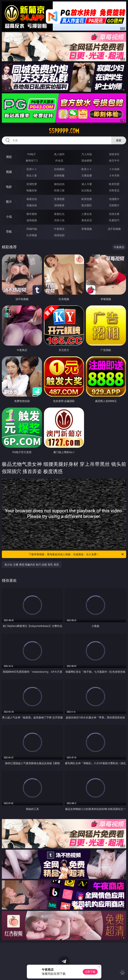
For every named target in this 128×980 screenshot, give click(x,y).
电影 (9, 187)
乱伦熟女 (87, 190)
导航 (9, 232)
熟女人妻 (32, 175)
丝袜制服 (59, 175)
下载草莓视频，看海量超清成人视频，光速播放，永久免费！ (76, 554)
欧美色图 (87, 199)
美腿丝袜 (32, 205)
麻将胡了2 (32, 160)
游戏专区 (114, 154)
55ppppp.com (64, 131)
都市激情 (32, 214)
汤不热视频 (114, 229)
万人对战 (87, 154)
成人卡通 (87, 184)
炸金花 (59, 160)
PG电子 (32, 154)
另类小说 (59, 220)
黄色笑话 (87, 220)
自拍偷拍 (59, 169)
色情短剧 (59, 235)
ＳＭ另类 (114, 175)
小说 (9, 217)
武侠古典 (114, 214)
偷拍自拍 (59, 184)
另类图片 (114, 205)
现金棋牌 (87, 160)
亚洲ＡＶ (32, 169)
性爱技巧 (114, 220)
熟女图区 (87, 205)
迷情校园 (32, 220)
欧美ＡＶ (87, 169)
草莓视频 (87, 229)
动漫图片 (114, 199)
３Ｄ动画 (114, 169)
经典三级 (59, 190)
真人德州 (59, 154)
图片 (9, 202)
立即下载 (90, 972)
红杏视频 (32, 235)
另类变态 (114, 190)
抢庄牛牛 (114, 160)
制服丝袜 (32, 190)
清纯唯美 (59, 205)
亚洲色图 (59, 199)
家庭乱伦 (59, 214)
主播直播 (87, 175)
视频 (9, 172)
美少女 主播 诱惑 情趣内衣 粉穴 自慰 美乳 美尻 (32, 564)
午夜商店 (59, 229)
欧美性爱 (114, 184)
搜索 (119, 140)
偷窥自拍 (32, 199)
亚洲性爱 (32, 184)
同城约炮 (32, 229)
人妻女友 (87, 214)
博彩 (9, 157)
